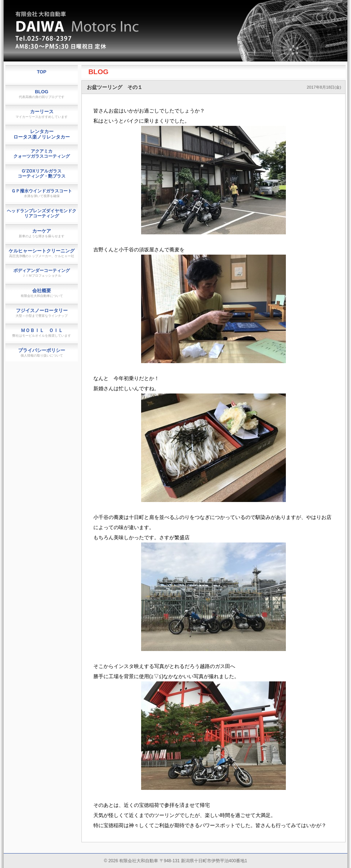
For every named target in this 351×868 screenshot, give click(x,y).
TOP (42, 72)
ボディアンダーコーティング (42, 273)
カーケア (42, 233)
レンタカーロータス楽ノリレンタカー (42, 134)
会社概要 (42, 293)
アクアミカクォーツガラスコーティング (42, 154)
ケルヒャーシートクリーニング (42, 253)
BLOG (98, 72)
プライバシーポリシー (42, 352)
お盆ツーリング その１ (115, 87)
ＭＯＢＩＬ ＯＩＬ (42, 333)
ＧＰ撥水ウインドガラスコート (42, 193)
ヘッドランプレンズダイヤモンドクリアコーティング (42, 213)
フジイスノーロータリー (42, 313)
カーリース (42, 114)
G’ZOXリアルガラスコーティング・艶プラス (42, 174)
